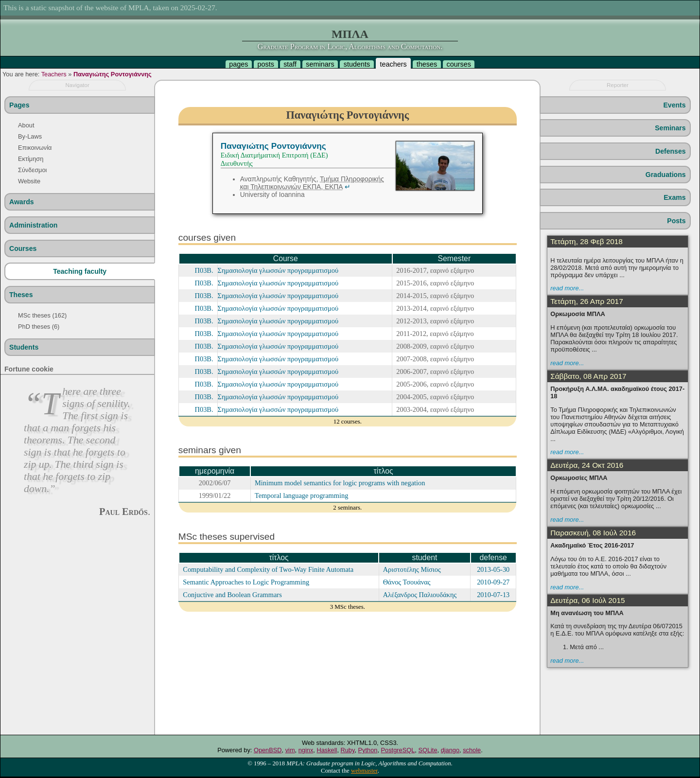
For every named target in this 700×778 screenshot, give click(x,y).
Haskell (327, 750)
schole (472, 750)
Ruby (348, 750)
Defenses (671, 151)
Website (29, 181)
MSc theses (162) (42, 315)
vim (290, 750)
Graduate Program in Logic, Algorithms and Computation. (350, 46)
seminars (320, 64)
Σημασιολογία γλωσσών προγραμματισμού (278, 270)
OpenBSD (268, 750)
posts (266, 64)
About (26, 125)
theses (427, 64)
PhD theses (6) (39, 327)
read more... (567, 288)
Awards (22, 202)
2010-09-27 (493, 582)
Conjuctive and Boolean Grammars (232, 595)
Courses (23, 248)
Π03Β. (204, 270)
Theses (21, 295)
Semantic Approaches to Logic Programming (246, 582)
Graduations (666, 175)
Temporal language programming (301, 495)
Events (674, 105)
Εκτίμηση (31, 159)
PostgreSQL (398, 750)
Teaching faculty (80, 271)
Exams (674, 197)
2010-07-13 (493, 595)
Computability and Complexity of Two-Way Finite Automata (268, 569)
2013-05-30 (493, 569)
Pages (19, 105)
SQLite (428, 750)
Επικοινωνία (35, 148)
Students (24, 347)
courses (458, 64)
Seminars (670, 128)
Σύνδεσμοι (32, 170)
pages (238, 64)
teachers (393, 64)
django (450, 750)
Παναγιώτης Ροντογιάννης (113, 74)
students (357, 64)
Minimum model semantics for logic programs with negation (340, 483)
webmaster (364, 771)
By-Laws (30, 136)
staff (290, 64)
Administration (33, 225)
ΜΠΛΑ (350, 34)
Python (368, 750)
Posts (676, 221)
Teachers (54, 74)
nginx (306, 750)
